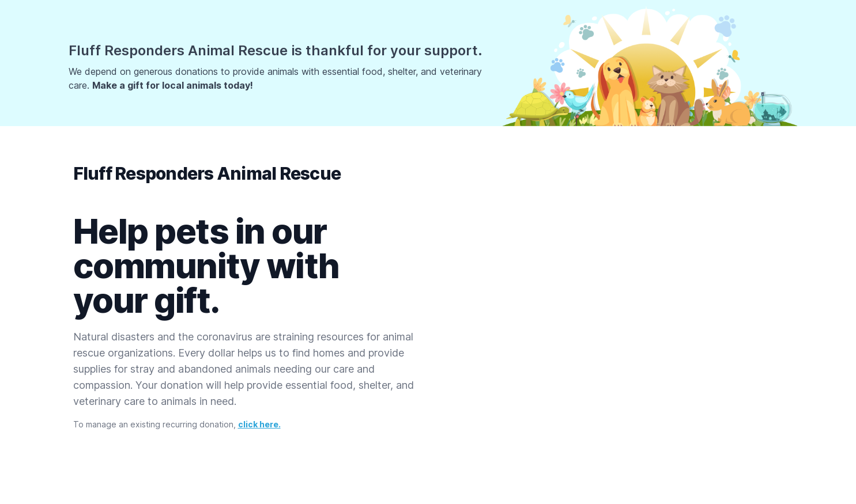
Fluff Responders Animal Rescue (207, 173)
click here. (259, 424)
